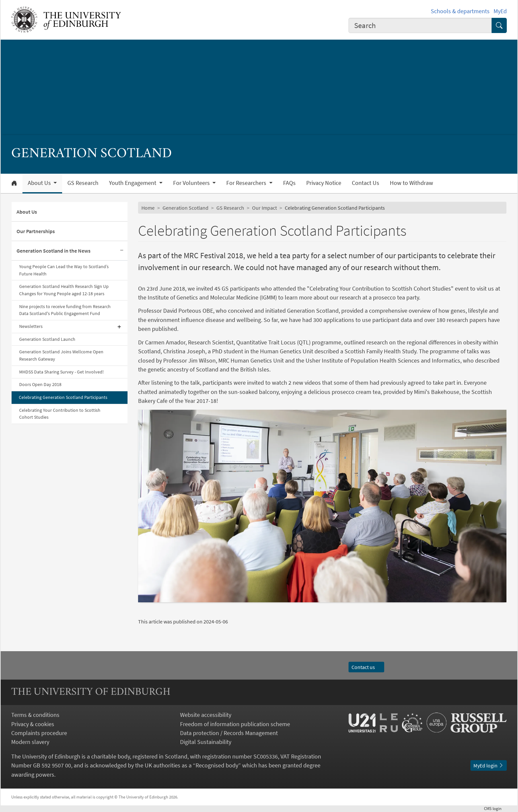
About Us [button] (40, 183)
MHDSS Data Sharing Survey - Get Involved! (61, 372)
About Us (27, 212)
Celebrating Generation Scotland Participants (63, 397)
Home (148, 208)
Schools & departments (460, 11)
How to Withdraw (411, 183)
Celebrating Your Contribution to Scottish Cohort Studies (60, 414)
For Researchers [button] (247, 183)
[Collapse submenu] (122, 251)
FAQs (289, 183)
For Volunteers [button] (192, 183)
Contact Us (366, 183)
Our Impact (264, 208)
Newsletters (31, 326)
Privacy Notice (324, 183)
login (495, 808)
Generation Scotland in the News (54, 251)
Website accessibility (206, 715)
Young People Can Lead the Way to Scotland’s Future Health (64, 270)
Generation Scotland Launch (47, 339)
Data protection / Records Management (229, 733)
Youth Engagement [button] (133, 183)
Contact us (366, 667)
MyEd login (489, 765)
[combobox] (420, 25)
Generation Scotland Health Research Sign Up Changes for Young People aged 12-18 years (64, 290)
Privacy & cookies (33, 724)
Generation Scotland (185, 208)
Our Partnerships (36, 231)
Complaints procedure (39, 733)
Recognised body (217, 765)
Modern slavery (30, 742)
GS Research (83, 183)
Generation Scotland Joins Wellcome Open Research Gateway (61, 355)
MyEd (500, 11)
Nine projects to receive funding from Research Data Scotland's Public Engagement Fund (65, 310)
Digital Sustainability (206, 742)
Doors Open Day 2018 (40, 384)
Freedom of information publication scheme (235, 724)
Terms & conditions (35, 715)
